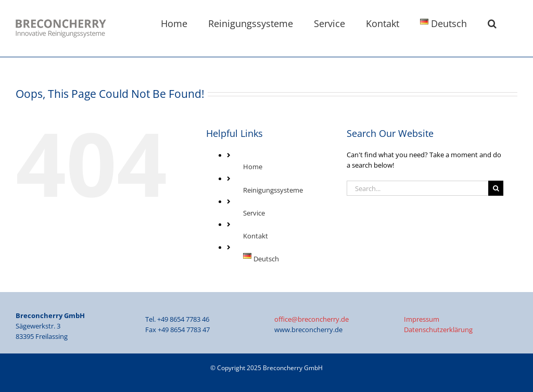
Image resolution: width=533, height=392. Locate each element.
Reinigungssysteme (273, 190)
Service (254, 213)
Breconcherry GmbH (293, 368)
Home (253, 167)
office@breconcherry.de (312, 319)
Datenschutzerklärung (438, 330)
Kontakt (256, 236)
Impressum (422, 319)
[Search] (496, 188)
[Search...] (417, 188)
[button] (492, 22)
